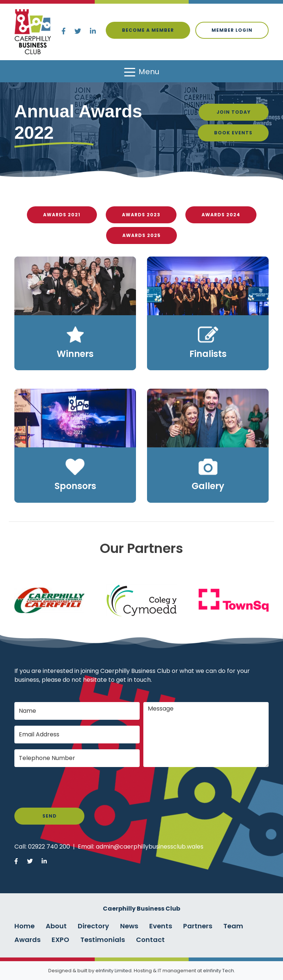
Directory (93, 926)
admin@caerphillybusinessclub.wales (150, 847)
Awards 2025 (141, 235)
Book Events (233, 133)
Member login (232, 30)
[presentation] (70, 787)
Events (161, 926)
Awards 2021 (62, 215)
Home (25, 926)
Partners (198, 926)
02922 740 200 (49, 847)
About (56, 926)
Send (50, 816)
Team (233, 926)
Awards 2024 (221, 215)
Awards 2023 (141, 215)
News (129, 926)
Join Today (234, 112)
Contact (150, 940)
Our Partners (141, 548)
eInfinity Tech (219, 971)
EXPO (60, 940)
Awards (27, 940)
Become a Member (148, 30)
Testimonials (103, 940)
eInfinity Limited (113, 971)
